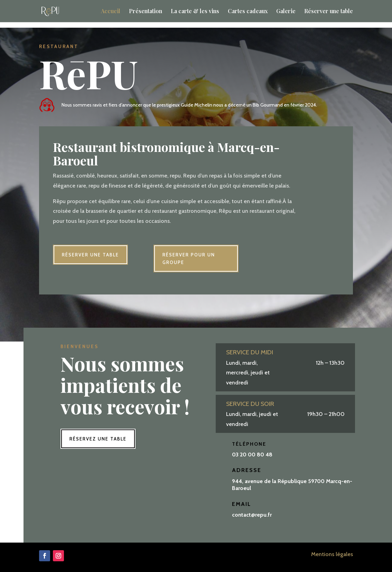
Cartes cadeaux (248, 12)
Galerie (286, 12)
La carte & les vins (195, 12)
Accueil (111, 12)
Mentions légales (332, 554)
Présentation (146, 12)
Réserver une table (329, 12)
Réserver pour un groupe (189, 258)
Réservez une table (98, 439)
